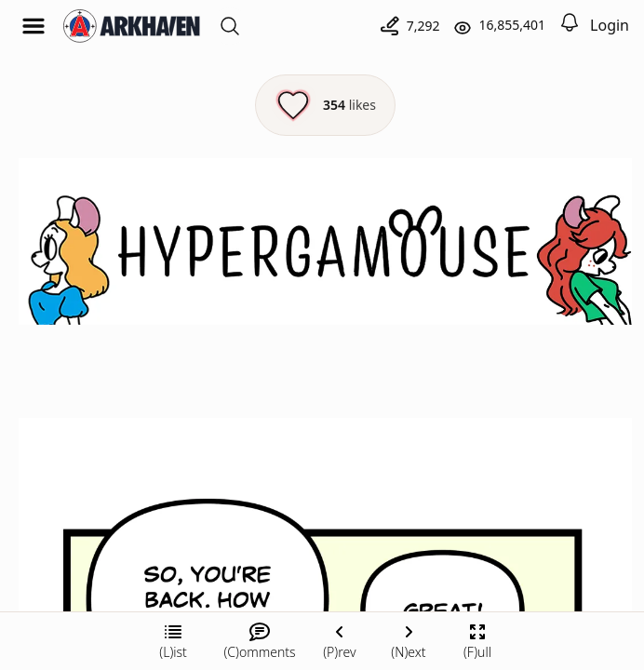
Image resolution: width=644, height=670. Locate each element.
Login (610, 25)
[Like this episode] (325, 105)
